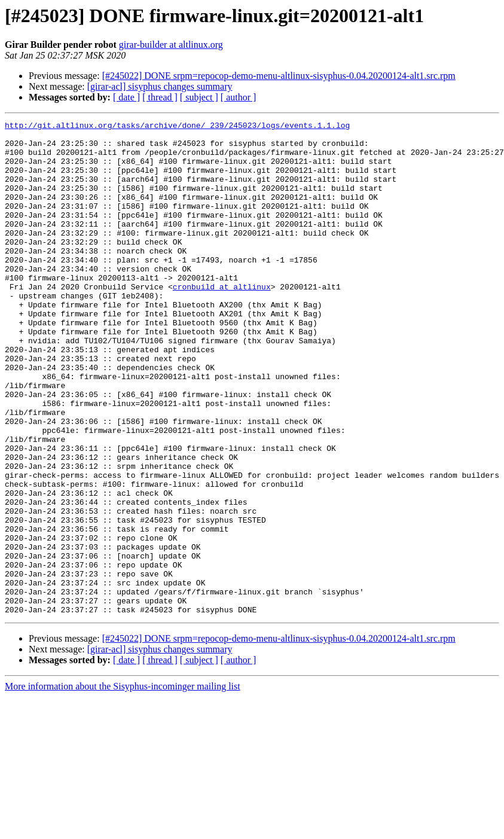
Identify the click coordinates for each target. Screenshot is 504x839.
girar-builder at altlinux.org (171, 45)
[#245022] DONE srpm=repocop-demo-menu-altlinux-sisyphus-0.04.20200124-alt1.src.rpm (279, 76)
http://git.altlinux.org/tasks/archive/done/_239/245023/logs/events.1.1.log (177, 127)
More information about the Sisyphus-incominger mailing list (123, 785)
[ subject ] (199, 97)
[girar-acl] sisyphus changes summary (160, 86)
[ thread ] (160, 97)
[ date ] (126, 97)
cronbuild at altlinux (222, 321)
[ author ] (239, 97)
